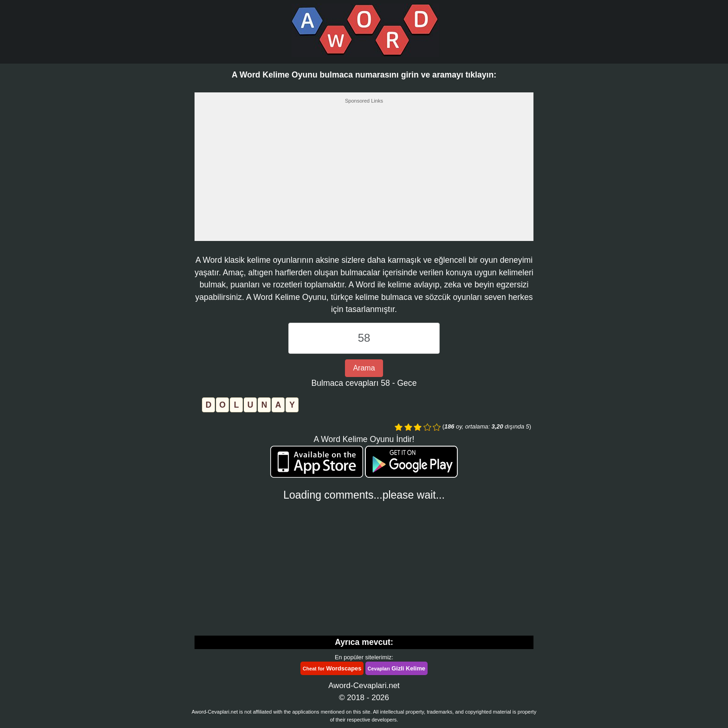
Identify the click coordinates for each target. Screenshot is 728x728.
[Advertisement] (364, 175)
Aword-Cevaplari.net (364, 686)
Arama (364, 368)
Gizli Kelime (396, 668)
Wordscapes (332, 668)
